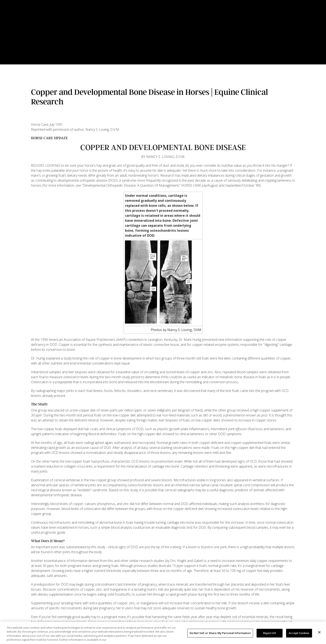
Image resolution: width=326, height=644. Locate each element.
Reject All (270, 633)
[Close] (319, 632)
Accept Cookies (299, 633)
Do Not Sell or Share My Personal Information (220, 633)
